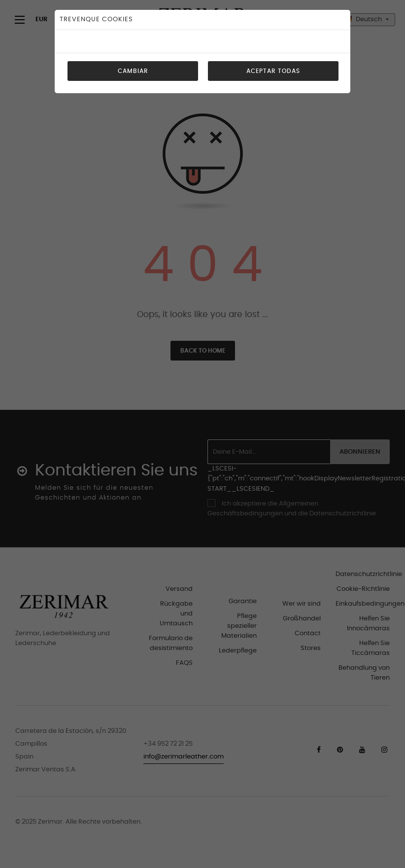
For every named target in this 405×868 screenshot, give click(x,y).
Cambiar (133, 71)
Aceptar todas (273, 71)
